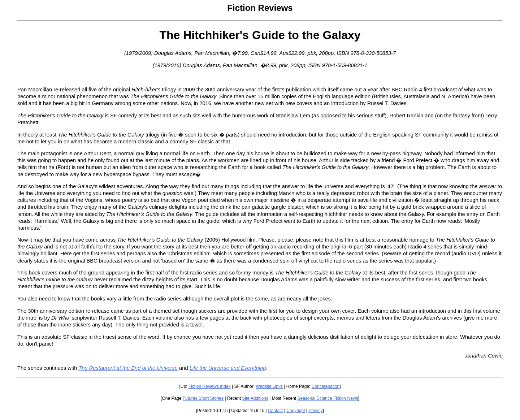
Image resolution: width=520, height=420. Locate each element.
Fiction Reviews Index (210, 386)
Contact (275, 411)
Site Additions (255, 398)
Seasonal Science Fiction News (328, 398)
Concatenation (326, 386)
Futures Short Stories (203, 398)
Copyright (296, 411)
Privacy (315, 411)
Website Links (269, 386)
